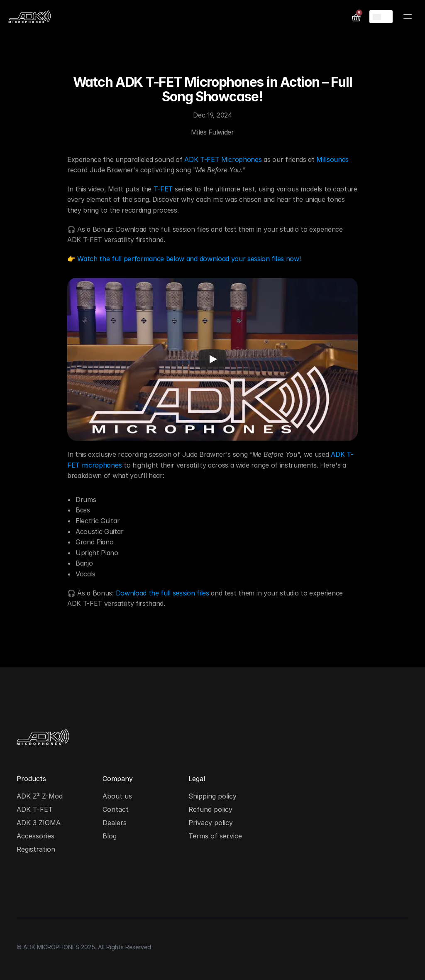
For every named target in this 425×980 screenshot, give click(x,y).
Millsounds (332, 159)
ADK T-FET (35, 809)
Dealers (115, 823)
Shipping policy (212, 796)
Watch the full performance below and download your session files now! (189, 259)
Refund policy (210, 809)
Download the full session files (162, 593)
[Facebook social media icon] (51, 886)
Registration (36, 849)
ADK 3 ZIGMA (39, 823)
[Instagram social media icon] (25, 886)
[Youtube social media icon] (78, 886)
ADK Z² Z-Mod (40, 796)
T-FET (163, 189)
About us (117, 796)
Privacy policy (211, 823)
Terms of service (215, 836)
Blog (110, 836)
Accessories (35, 836)
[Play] (212, 359)
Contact (116, 809)
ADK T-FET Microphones (223, 159)
